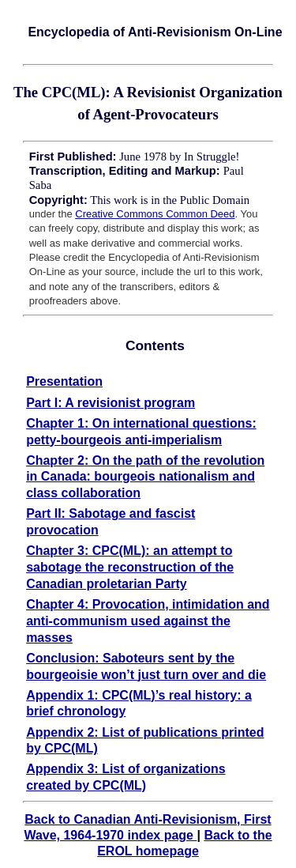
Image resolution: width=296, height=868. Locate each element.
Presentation (64, 381)
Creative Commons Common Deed (155, 214)
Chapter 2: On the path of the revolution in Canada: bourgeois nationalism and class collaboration (145, 477)
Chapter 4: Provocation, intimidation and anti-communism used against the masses (148, 621)
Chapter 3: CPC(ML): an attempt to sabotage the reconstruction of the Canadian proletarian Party (130, 567)
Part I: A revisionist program (111, 403)
